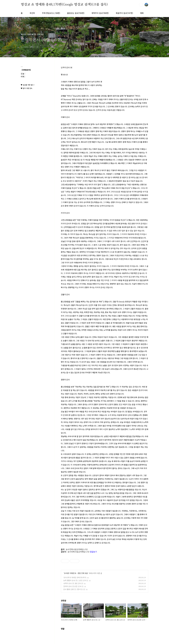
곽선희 (32, 13)
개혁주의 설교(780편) (100, 13)
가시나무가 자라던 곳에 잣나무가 (75, 577)
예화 (142, 13)
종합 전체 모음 (83, 573)
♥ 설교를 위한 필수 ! (28, 85)
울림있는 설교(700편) (76, 13)
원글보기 (93, 552)
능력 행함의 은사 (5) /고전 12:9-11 (76, 580)
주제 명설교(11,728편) (51, 13)
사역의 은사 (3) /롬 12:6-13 (73, 583)
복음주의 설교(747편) (124, 13)
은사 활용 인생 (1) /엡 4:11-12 (74, 589)
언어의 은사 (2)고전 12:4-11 (73, 586)
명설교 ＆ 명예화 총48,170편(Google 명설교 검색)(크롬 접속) (64, 5)
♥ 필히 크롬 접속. (27, 88)
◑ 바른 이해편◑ (70, 573)
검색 (141, 5)
